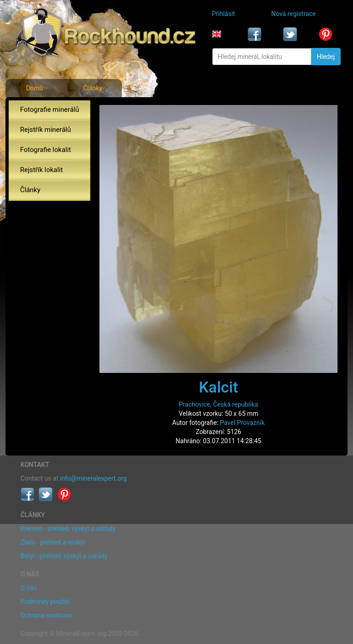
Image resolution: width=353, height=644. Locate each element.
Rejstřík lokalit (42, 170)
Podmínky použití (45, 602)
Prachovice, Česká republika (218, 404)
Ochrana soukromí (47, 615)
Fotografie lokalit (46, 150)
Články (93, 88)
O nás (29, 588)
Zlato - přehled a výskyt (53, 542)
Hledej (326, 57)
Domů (34, 88)
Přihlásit (224, 14)
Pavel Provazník (242, 423)
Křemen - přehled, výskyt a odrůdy (68, 529)
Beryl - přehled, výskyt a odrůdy (64, 556)
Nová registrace (294, 14)
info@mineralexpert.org (93, 478)
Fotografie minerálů (49, 110)
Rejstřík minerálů (45, 130)
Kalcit (218, 387)
